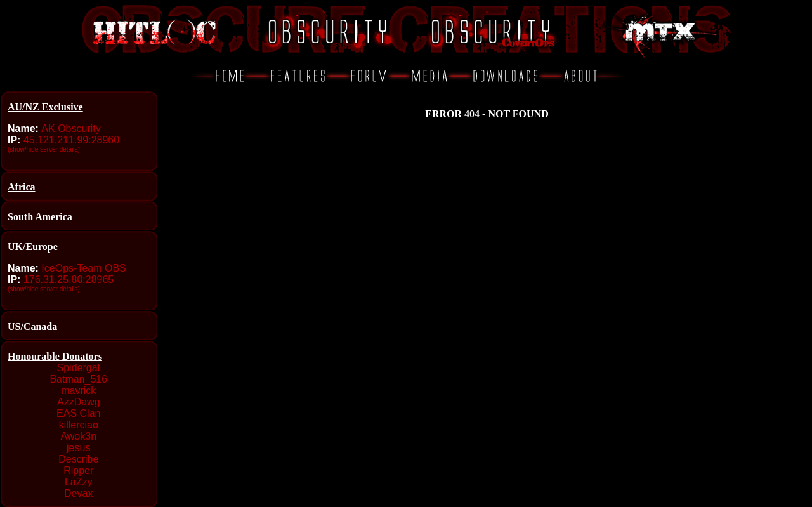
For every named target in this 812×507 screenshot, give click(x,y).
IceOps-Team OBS (83, 268)
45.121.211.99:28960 (71, 140)
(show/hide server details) (44, 149)
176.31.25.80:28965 (69, 280)
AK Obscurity (71, 128)
